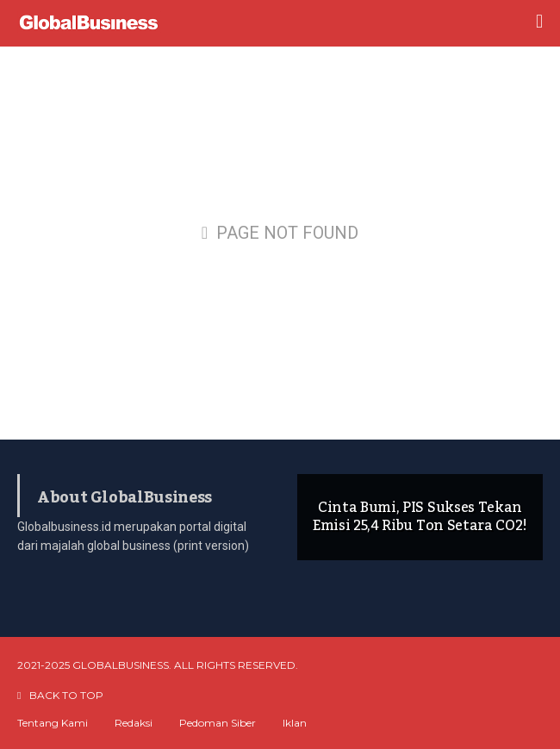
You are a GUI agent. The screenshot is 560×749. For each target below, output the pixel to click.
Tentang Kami (53, 723)
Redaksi (134, 723)
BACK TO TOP (60, 695)
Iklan (295, 723)
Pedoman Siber (218, 723)
